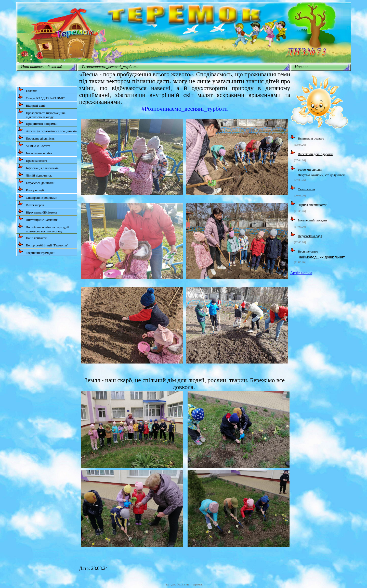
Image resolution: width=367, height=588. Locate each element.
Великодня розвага (311, 138)
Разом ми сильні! (310, 170)
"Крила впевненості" (313, 205)
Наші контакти (32, 237)
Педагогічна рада (310, 236)
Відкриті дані (31, 104)
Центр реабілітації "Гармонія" (43, 244)
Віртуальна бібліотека (37, 211)
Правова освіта (32, 160)
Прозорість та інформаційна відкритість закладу (42, 114)
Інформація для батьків (38, 167)
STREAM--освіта (34, 145)
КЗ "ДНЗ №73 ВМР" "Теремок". (185, 584)
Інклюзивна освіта (35, 152)
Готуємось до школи (36, 182)
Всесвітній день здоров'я (315, 154)
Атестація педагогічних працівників (47, 130)
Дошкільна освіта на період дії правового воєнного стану (44, 228)
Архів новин (301, 273)
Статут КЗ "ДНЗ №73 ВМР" (42, 97)
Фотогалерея (31, 204)
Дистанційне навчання (38, 219)
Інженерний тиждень (313, 220)
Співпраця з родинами (38, 197)
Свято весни (307, 189)
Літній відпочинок (35, 174)
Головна (28, 90)
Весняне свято (308, 251)
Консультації (31, 189)
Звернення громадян (36, 252)
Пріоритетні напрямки (38, 123)
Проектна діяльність (36, 137)
